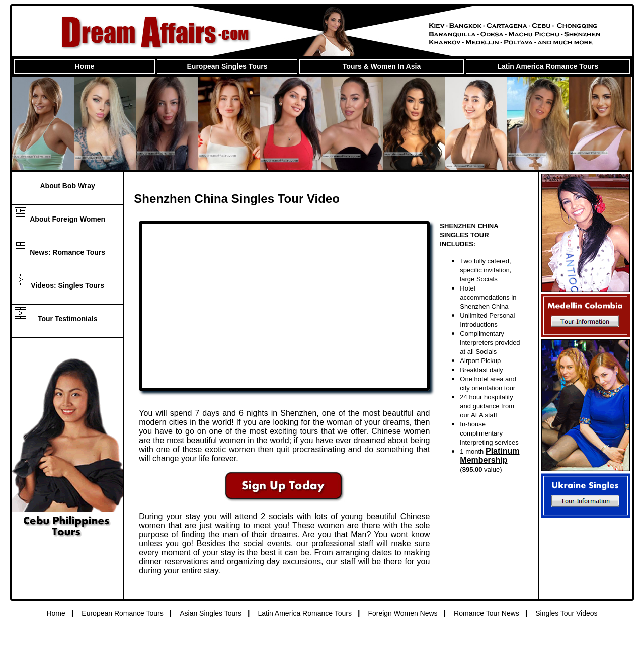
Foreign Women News (403, 613)
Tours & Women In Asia (382, 66)
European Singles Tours (227, 66)
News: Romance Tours (67, 252)
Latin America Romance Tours (548, 66)
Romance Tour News (487, 613)
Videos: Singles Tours (67, 285)
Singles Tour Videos (566, 613)
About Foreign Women (67, 219)
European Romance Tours (122, 613)
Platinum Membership (490, 455)
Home (84, 66)
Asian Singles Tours (211, 613)
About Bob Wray (67, 186)
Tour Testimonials (68, 319)
